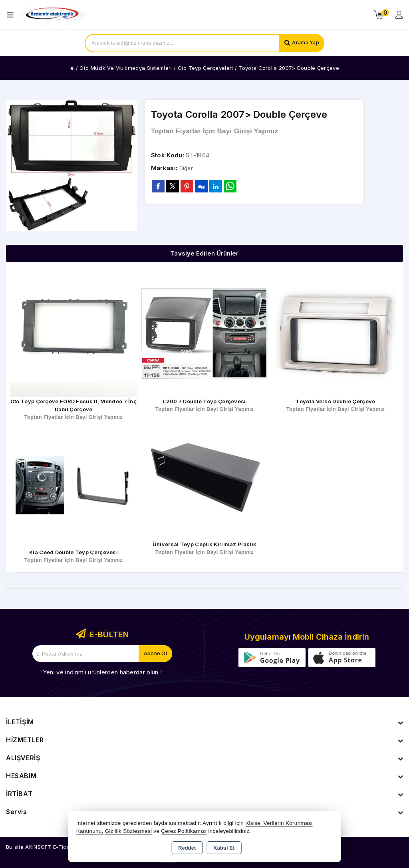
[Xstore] (52, 15)
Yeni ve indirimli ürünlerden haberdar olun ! (102, 672)
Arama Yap (304, 43)
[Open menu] (12, 15)
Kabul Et (224, 848)
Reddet (187, 848)
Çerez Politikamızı (184, 831)
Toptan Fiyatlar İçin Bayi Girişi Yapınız (214, 132)
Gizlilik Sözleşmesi (128, 831)
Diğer (187, 168)
